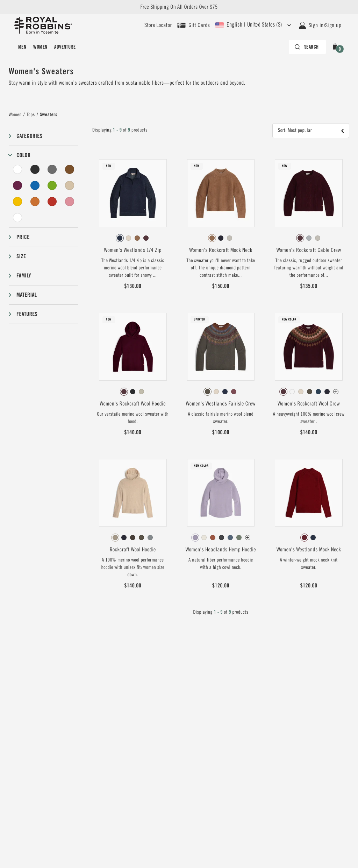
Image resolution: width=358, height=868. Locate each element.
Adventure (65, 47)
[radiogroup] (133, 238)
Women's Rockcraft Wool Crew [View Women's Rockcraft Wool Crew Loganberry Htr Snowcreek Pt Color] (309, 404)
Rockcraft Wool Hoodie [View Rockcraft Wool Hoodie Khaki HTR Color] (133, 550)
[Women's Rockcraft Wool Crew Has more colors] (336, 392)
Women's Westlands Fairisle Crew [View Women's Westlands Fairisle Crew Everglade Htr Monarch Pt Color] (221, 404)
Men (22, 47)
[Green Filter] (52, 185)
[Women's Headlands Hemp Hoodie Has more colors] (248, 538)
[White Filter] (17, 169)
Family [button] (24, 276)
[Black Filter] (35, 169)
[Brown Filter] (70, 169)
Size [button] (21, 256)
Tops (31, 115)
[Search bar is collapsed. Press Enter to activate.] (307, 47)
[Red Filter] (52, 202)
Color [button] (23, 155)
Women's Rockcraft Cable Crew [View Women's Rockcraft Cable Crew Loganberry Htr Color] (309, 250)
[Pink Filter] (70, 202)
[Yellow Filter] (17, 202)
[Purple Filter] (17, 185)
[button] (336, 47)
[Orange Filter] (35, 202)
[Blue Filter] (35, 185)
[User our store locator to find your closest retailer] (158, 25)
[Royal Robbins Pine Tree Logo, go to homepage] (43, 25)
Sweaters (49, 115)
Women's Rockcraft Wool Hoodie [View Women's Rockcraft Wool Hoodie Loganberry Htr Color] (133, 404)
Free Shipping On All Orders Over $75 (179, 7)
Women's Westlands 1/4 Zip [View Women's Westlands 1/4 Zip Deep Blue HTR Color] (133, 250)
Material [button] (27, 295)
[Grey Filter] (52, 169)
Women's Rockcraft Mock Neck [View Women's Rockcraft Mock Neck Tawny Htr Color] (221, 250)
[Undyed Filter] (17, 218)
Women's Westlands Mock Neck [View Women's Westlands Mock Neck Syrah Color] (309, 550)
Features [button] (27, 314)
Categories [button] (29, 136)
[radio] (120, 238)
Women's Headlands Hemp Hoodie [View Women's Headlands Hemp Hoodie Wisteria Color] (221, 550)
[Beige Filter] (70, 185)
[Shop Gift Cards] (194, 25)
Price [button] (23, 237)
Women (40, 47)
